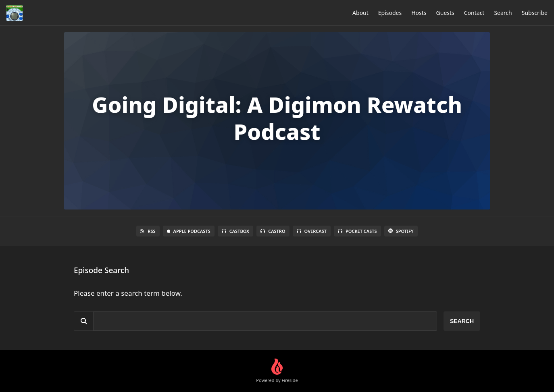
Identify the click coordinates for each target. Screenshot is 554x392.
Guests (445, 13)
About (360, 13)
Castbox (235, 231)
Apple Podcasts (189, 231)
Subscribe (535, 13)
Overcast (312, 231)
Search (503, 13)
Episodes (390, 13)
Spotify (401, 231)
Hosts (419, 13)
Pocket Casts (357, 231)
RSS (148, 231)
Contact (474, 13)
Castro (273, 231)
